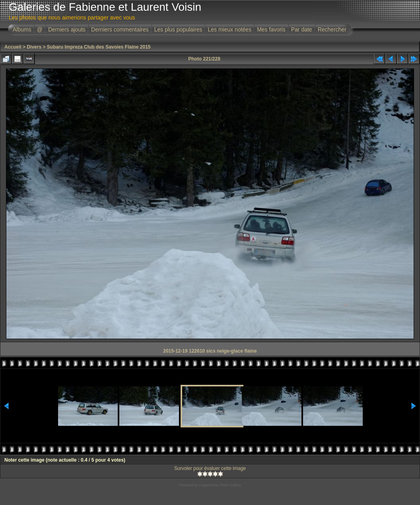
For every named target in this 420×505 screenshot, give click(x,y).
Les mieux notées (229, 29)
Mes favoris (271, 29)
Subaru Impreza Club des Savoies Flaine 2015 (99, 47)
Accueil (13, 47)
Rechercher (332, 29)
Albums (22, 29)
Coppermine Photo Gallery (220, 485)
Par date (302, 29)
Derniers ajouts (67, 29)
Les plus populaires (178, 29)
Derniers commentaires (120, 29)
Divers (34, 47)
